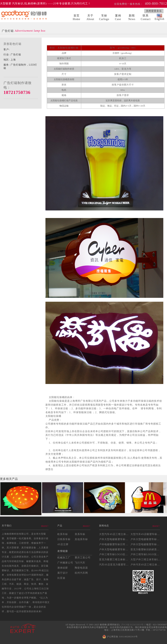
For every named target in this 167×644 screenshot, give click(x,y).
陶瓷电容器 (81, 568)
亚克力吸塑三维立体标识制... (116, 559)
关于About (90, 17)
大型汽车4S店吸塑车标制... (146, 534)
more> (45, 526)
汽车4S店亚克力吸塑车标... (115, 565)
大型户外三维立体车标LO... (147, 559)
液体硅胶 (63, 568)
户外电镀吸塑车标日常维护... (116, 544)
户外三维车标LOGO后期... (115, 554)
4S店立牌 (63, 544)
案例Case (118, 17)
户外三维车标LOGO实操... (146, 554)
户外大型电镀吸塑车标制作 (115, 539)
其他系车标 (81, 539)
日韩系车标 (64, 539)
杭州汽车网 (81, 573)
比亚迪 (61, 578)
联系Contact (146, 17)
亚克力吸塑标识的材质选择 (146, 549)
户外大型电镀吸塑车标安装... (148, 539)
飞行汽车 (80, 563)
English (159, 17)
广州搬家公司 (65, 563)
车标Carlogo (104, 17)
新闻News (132, 17)
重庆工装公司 (83, 558)
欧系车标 (63, 534)
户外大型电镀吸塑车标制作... (148, 544)
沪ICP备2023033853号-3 (133, 625)
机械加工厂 (64, 558)
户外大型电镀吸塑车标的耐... (116, 549)
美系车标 (80, 534)
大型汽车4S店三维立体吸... (115, 534)
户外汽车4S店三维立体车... (146, 565)
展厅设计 (63, 573)
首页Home (77, 17)
